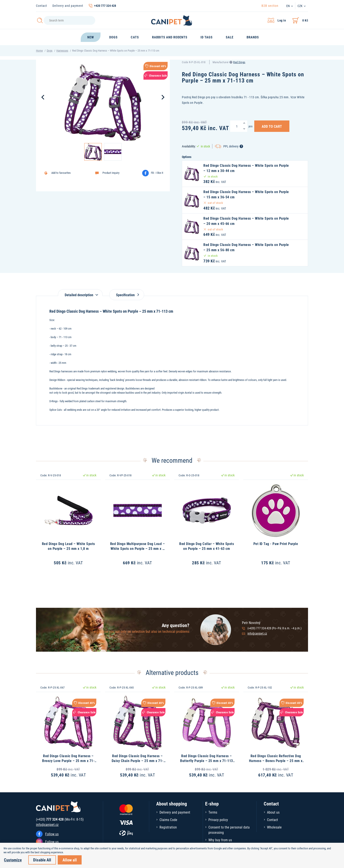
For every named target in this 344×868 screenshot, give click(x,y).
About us (273, 812)
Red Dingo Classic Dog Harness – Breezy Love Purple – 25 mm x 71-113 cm (68, 761)
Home (39, 50)
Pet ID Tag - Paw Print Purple (276, 544)
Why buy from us (220, 840)
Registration (168, 827)
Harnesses (62, 50)
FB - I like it (157, 173)
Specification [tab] (127, 295)
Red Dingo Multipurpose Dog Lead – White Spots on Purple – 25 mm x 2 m (138, 549)
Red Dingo (239, 62)
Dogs (50, 50)
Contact (41, 6)
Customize (13, 860)
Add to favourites (61, 173)
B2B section (270, 6)
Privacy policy (218, 820)
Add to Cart (272, 126)
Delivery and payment (68, 6)
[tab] (80, 293)
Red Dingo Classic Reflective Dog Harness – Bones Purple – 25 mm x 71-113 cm (276, 761)
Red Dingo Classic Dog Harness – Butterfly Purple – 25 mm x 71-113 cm (207, 761)
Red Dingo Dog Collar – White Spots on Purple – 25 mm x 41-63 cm (207, 546)
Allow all (70, 860)
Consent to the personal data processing (229, 830)
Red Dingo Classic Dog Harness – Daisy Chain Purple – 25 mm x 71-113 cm (138, 761)
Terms (213, 812)
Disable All (42, 860)
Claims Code (168, 820)
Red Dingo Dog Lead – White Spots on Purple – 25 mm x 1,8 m (68, 546)
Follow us (52, 834)
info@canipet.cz (257, 633)
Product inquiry (111, 173)
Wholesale (274, 827)
